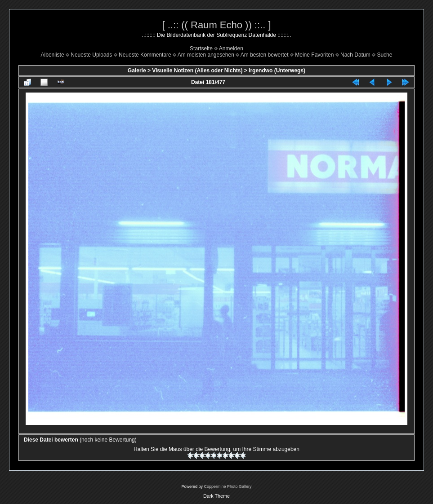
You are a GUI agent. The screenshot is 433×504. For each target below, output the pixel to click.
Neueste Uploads (91, 55)
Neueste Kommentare (145, 55)
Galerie (137, 71)
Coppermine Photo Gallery (228, 486)
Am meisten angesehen (206, 55)
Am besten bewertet (265, 55)
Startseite (201, 49)
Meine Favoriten (314, 55)
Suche (384, 55)
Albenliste (53, 55)
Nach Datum (355, 55)
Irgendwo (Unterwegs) (277, 71)
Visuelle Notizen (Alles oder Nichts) (197, 71)
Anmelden (231, 49)
